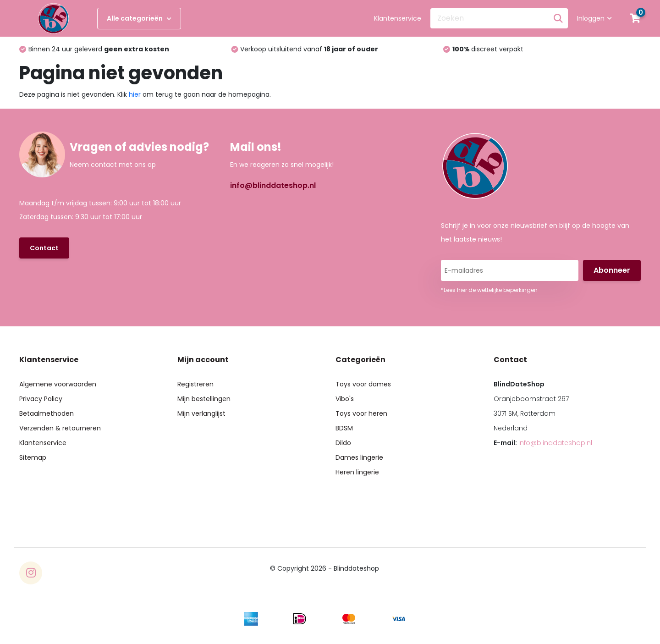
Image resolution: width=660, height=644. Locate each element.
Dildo (343, 443)
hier (135, 94)
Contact (44, 248)
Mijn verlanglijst (201, 413)
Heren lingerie (357, 472)
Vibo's (345, 399)
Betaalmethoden (47, 413)
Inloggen (594, 18)
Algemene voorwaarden (58, 384)
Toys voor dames (363, 384)
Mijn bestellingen (204, 399)
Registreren (195, 384)
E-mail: (543, 443)
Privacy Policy (41, 399)
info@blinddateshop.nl (273, 185)
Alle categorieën (139, 18)
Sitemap (33, 457)
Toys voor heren (361, 413)
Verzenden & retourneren (60, 428)
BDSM (344, 428)
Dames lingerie (359, 457)
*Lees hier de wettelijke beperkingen (489, 290)
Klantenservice (398, 18)
